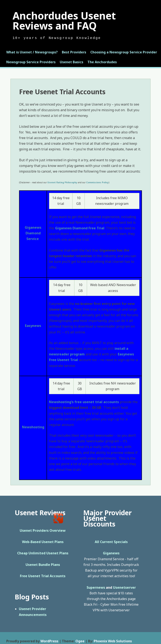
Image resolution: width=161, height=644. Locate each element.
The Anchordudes (102, 62)
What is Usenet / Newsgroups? (32, 52)
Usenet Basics (71, 62)
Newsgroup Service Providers (31, 62)
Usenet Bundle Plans (43, 565)
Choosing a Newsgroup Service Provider (124, 52)
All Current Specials (111, 542)
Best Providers (74, 52)
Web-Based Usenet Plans (43, 542)
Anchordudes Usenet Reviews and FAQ (64, 21)
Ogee (80, 641)
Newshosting (33, 427)
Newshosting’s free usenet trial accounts (84, 402)
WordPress (49, 641)
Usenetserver (124, 587)
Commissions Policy (97, 182)
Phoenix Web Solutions (113, 641)
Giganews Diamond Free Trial (80, 228)
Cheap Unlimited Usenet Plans (43, 553)
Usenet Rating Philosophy (62, 182)
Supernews (96, 587)
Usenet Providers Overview (43, 530)
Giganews (33, 227)
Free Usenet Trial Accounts (43, 576)
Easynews (33, 326)
